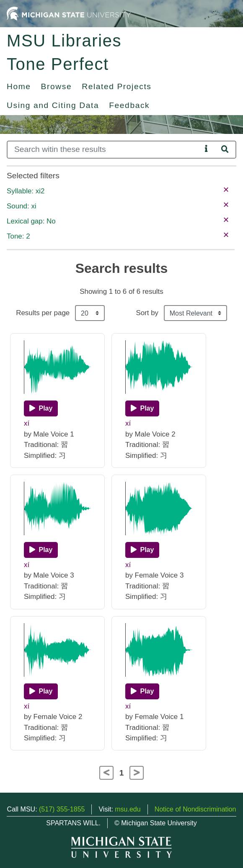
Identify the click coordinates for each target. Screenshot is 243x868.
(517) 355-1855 (62, 809)
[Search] (104, 150)
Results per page (43, 313)
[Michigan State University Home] (69, 13)
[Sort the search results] (195, 313)
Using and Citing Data (53, 105)
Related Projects (116, 86)
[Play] (41, 408)
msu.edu (128, 809)
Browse (57, 86)
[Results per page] (90, 313)
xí (27, 423)
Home (19, 86)
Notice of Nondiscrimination (195, 809)
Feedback (129, 105)
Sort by (147, 313)
